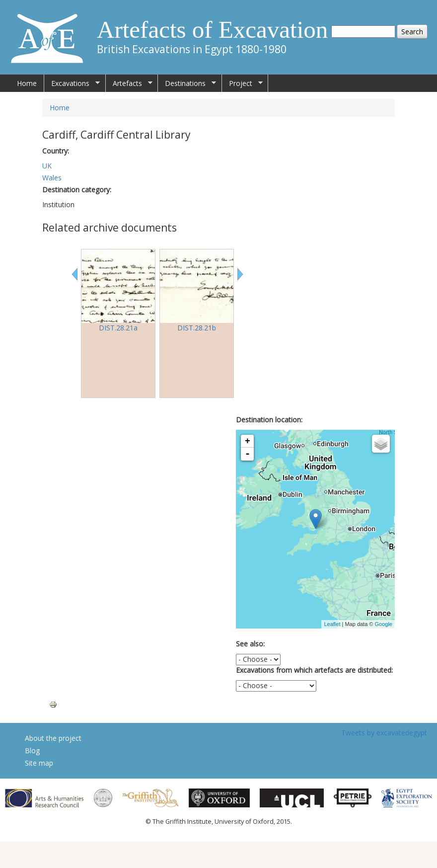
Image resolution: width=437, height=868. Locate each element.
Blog (32, 750)
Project (242, 83)
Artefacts (129, 83)
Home (27, 83)
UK (47, 166)
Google (384, 624)
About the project (53, 738)
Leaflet (332, 624)
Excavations (72, 83)
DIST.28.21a (118, 328)
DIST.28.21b (197, 328)
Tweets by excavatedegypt (384, 733)
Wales (52, 178)
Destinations (187, 83)
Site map (39, 763)
